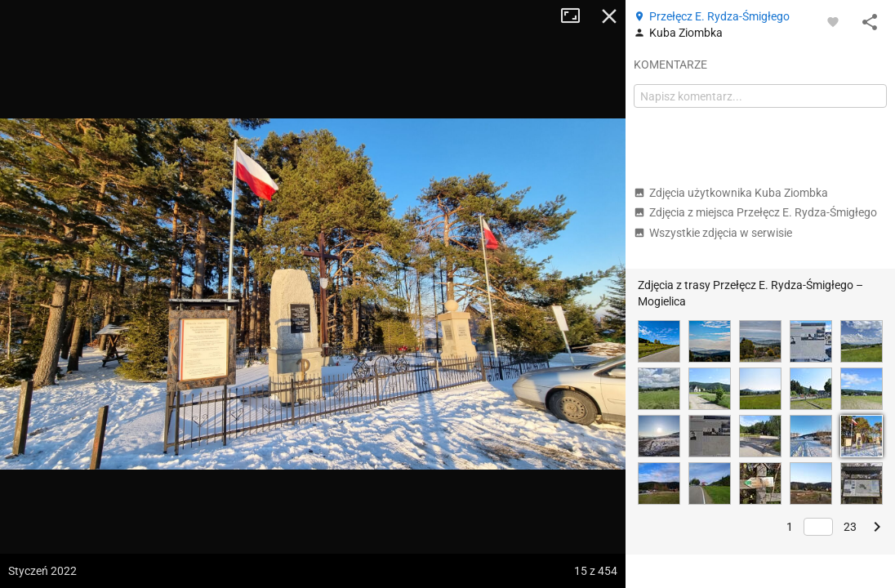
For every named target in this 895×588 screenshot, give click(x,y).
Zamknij (609, 16)
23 (850, 527)
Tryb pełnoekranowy (577, 16)
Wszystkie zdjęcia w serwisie (713, 233)
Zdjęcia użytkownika (731, 193)
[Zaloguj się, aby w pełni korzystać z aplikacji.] (833, 21)
